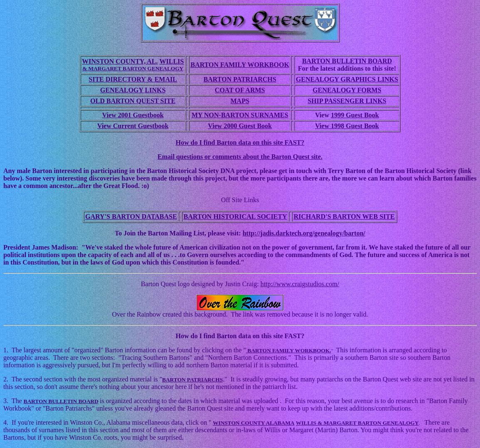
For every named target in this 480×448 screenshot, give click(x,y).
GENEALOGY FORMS (347, 90)
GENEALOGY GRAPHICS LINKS (347, 79)
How (183, 336)
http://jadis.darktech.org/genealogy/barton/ (304, 233)
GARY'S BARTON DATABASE (131, 217)
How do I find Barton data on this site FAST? (240, 142)
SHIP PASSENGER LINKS (347, 101)
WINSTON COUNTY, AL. (120, 61)
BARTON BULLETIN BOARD (347, 61)
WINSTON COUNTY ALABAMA (254, 423)
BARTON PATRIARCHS (240, 79)
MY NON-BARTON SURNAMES (240, 115)
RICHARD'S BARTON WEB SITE (344, 217)
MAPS (240, 101)
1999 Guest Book (355, 115)
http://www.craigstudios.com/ (300, 284)
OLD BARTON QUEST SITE (133, 101)
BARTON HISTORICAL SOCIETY (235, 217)
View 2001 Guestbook (133, 115)
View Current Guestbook (133, 126)
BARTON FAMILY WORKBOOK (240, 65)
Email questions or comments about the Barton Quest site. (240, 157)
